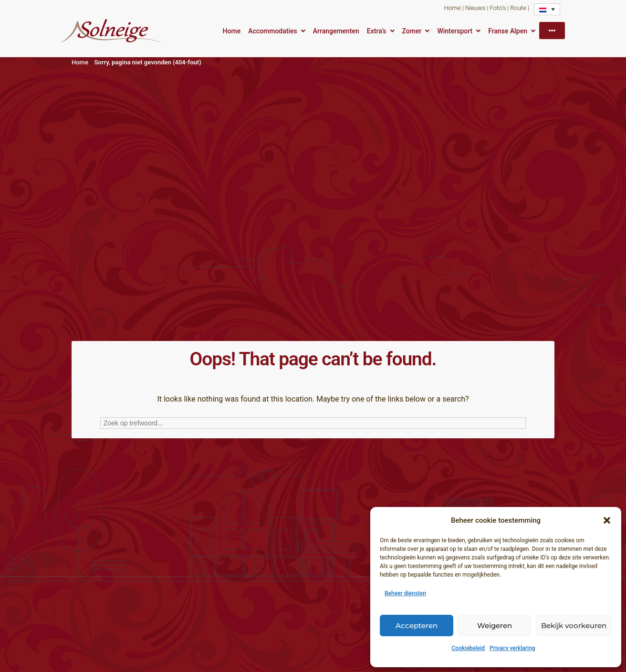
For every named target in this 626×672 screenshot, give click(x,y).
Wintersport (455, 31)
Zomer (412, 31)
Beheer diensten (405, 593)
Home (453, 8)
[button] (607, 520)
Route (518, 8)
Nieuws (475, 8)
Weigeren (495, 625)
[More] (552, 31)
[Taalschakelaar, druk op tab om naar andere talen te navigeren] (547, 9)
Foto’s (498, 8)
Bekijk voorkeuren (574, 625)
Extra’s (377, 31)
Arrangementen (336, 31)
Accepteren (417, 625)
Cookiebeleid (468, 648)
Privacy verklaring (512, 648)
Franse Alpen (508, 31)
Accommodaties (273, 31)
